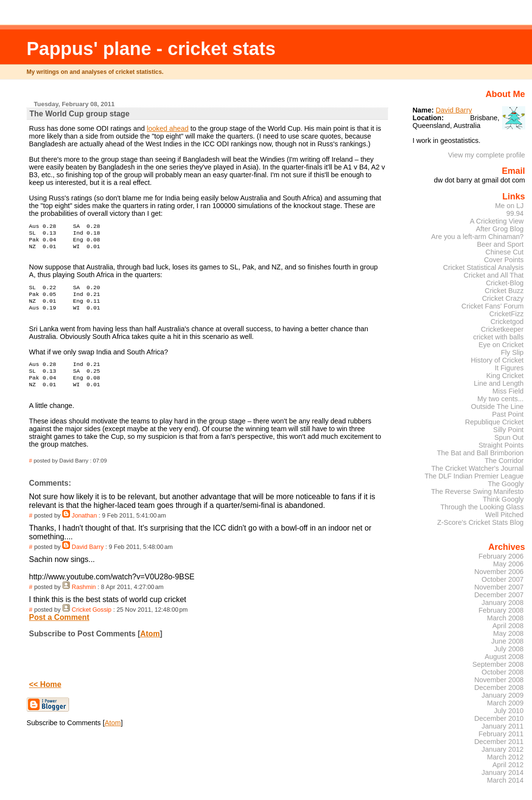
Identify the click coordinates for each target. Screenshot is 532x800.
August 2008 (504, 657)
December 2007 (499, 595)
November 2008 (499, 680)
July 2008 (509, 649)
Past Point (508, 414)
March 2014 (505, 780)
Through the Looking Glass (482, 507)
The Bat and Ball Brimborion (480, 453)
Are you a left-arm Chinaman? (477, 237)
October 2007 (503, 579)
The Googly (505, 484)
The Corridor (504, 461)
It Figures (509, 368)
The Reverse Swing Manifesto (477, 491)
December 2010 (499, 718)
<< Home (45, 696)
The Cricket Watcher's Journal (477, 468)
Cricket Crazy (503, 298)
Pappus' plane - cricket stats (151, 49)
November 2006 (499, 572)
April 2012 (508, 765)
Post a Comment (59, 629)
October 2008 (503, 672)
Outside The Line (497, 407)
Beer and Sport (500, 244)
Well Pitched (504, 515)
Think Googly (503, 499)
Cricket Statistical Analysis (483, 267)
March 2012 (505, 757)
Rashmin (84, 599)
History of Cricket (497, 360)
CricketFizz (507, 314)
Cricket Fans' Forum (493, 306)
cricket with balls (498, 337)
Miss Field (508, 391)
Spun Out (509, 437)
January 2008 (503, 603)
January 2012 (503, 749)
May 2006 (509, 564)
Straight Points (501, 445)
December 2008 (499, 688)
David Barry (88, 559)
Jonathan (84, 527)
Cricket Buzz (504, 291)
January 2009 (503, 695)
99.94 (515, 213)
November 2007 (499, 587)
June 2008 (508, 641)
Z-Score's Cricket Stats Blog (481, 522)
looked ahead (168, 128)
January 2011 (503, 726)
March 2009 (505, 703)
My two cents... (501, 399)
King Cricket (505, 376)
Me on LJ (510, 206)
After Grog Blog (500, 229)
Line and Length (499, 383)
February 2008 (501, 610)
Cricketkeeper (502, 329)
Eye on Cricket (501, 345)
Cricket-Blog (504, 283)
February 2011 (501, 734)
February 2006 (501, 556)
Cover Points (504, 260)
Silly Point (509, 430)
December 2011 (499, 742)
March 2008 (505, 618)
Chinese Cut (505, 252)
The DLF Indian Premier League (474, 476)
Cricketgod (507, 322)
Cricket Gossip (92, 621)
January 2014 (503, 772)
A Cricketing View (497, 221)
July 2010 (509, 711)
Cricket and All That (493, 275)
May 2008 (509, 633)
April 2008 (508, 626)
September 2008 (498, 664)
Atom (150, 645)
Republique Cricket (494, 422)
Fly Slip (512, 352)
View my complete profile (487, 155)
